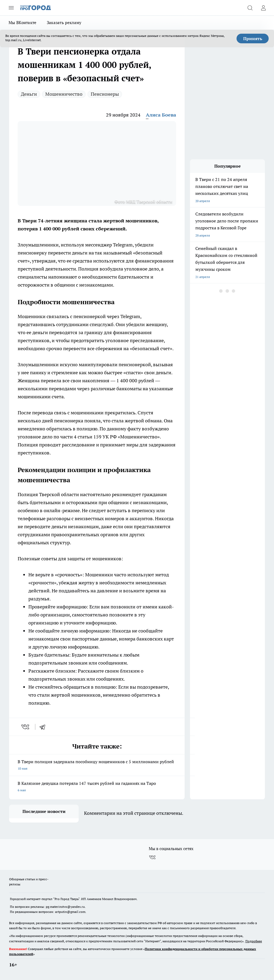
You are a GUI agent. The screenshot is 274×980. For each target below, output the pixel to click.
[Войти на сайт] (263, 8)
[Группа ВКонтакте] (152, 857)
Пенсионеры (105, 94)
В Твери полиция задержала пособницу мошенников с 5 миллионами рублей (97, 765)
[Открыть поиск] (250, 8)
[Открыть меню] (11, 8)
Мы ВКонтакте (23, 23)
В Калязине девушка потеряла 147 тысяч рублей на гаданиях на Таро (97, 787)
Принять (253, 38)
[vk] (26, 727)
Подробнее (254, 941)
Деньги (29, 94)
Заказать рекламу (64, 23)
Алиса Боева (161, 115)
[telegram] (44, 727)
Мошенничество (64, 94)
